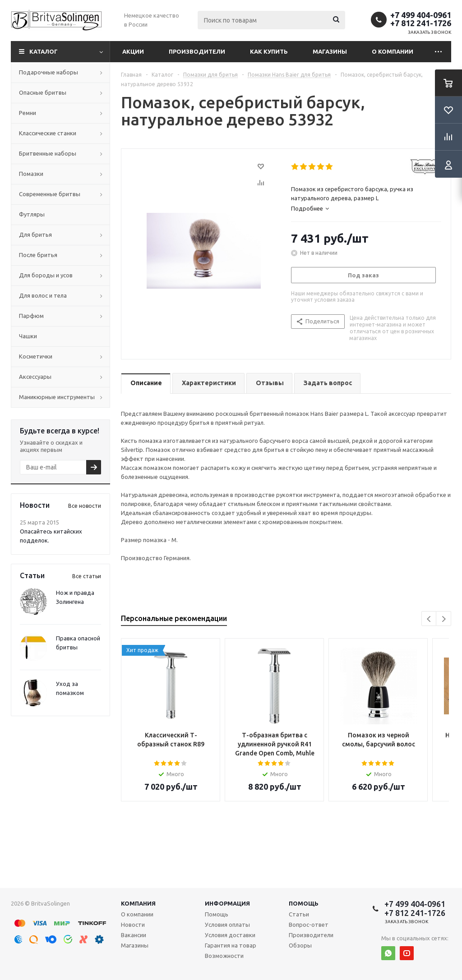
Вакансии (134, 935)
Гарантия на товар (231, 945)
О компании (393, 51)
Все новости (85, 506)
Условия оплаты (227, 925)
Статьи (299, 914)
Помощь (304, 903)
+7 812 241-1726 (421, 23)
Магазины (330, 51)
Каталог (44, 51)
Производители (197, 51)
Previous (429, 619)
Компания (138, 903)
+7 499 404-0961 (421, 15)
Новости (133, 925)
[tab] (366, 208)
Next (444, 619)
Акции (133, 51)
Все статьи (87, 576)
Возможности (224, 956)
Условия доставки (230, 935)
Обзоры (300, 945)
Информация (227, 903)
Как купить (269, 51)
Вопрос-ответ (309, 925)
